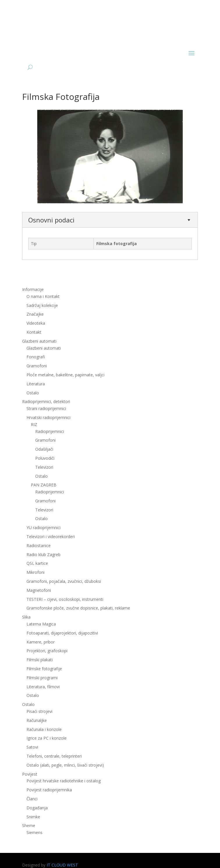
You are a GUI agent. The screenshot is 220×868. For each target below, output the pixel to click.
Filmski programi (42, 678)
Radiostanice (39, 546)
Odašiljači (44, 449)
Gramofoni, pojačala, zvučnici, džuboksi (64, 581)
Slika (26, 617)
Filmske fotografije (44, 669)
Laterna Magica (41, 624)
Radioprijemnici (50, 431)
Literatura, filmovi (43, 687)
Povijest (30, 774)
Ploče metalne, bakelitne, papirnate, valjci (65, 375)
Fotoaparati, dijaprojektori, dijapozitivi (62, 633)
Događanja (37, 808)
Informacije (33, 289)
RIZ (34, 424)
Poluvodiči (45, 458)
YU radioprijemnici (44, 528)
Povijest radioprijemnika (49, 790)
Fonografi (36, 357)
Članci (32, 799)
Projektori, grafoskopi (47, 651)
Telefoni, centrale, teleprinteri (54, 756)
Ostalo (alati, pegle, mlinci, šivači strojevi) (65, 765)
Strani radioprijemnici (46, 408)
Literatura (36, 384)
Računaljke (37, 720)
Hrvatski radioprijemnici (48, 417)
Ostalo (33, 393)
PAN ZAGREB (44, 485)
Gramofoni (37, 366)
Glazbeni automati (39, 341)
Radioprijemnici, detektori (46, 401)
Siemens (34, 832)
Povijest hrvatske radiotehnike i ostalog (64, 781)
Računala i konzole (44, 729)
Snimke (33, 817)
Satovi (32, 747)
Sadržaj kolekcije (42, 305)
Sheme (29, 825)
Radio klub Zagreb (44, 555)
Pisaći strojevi (39, 711)
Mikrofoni (36, 572)
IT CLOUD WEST (62, 865)
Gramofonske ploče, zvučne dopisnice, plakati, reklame (78, 608)
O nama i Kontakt (43, 296)
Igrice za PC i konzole (47, 738)
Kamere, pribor (41, 642)
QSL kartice (37, 563)
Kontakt (34, 332)
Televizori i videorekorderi (51, 537)
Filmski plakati (40, 660)
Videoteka (36, 323)
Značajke (35, 314)
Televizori (44, 467)
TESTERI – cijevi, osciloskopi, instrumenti (65, 599)
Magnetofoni (39, 590)
